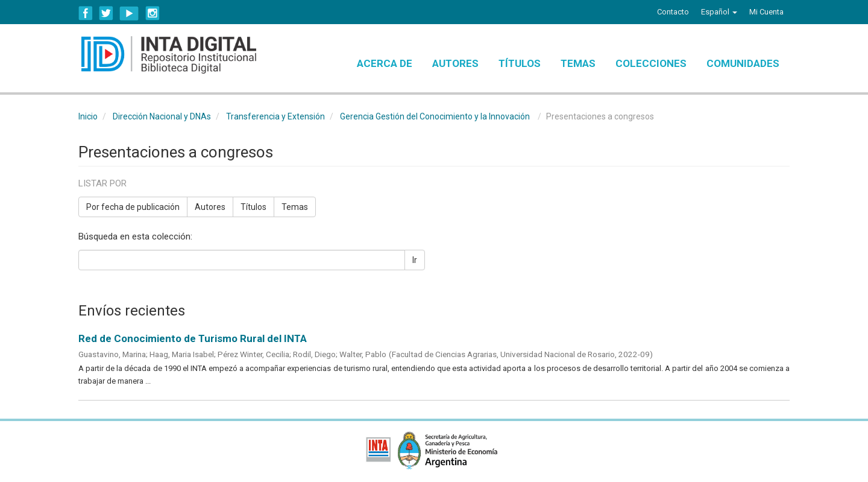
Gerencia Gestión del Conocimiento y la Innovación (435, 116)
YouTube (129, 13)
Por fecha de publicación (133, 207)
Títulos (520, 63)
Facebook (86, 13)
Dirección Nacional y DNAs (162, 116)
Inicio (88, 116)
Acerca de (385, 63)
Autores (455, 63)
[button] (719, 12)
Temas (578, 63)
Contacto (673, 12)
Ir (415, 260)
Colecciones (651, 63)
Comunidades (743, 63)
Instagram (153, 13)
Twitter (106, 13)
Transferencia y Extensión (275, 116)
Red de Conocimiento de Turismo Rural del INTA (193, 338)
